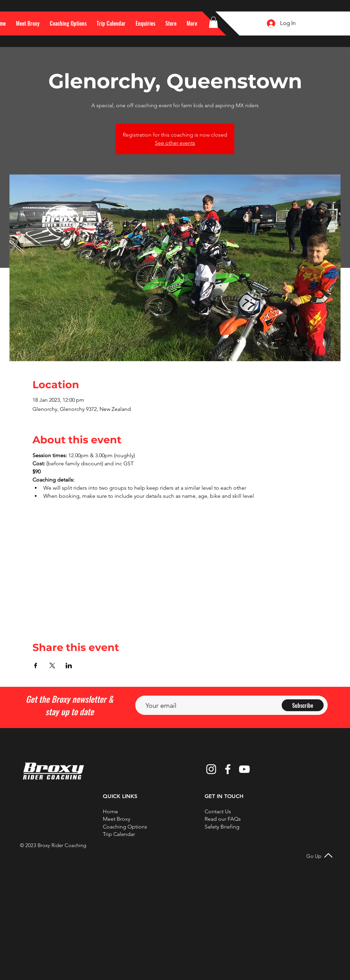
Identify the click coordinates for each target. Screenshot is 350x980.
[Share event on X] (52, 666)
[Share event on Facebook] (36, 666)
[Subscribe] (303, 705)
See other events (175, 143)
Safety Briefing (222, 827)
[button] (192, 23)
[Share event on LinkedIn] (69, 666)
